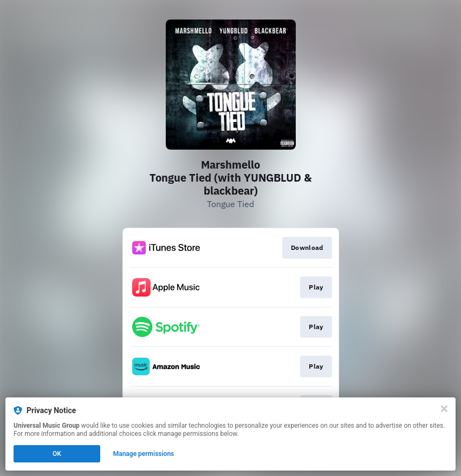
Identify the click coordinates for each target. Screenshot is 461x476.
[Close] (444, 409)
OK (57, 454)
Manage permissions (144, 454)
